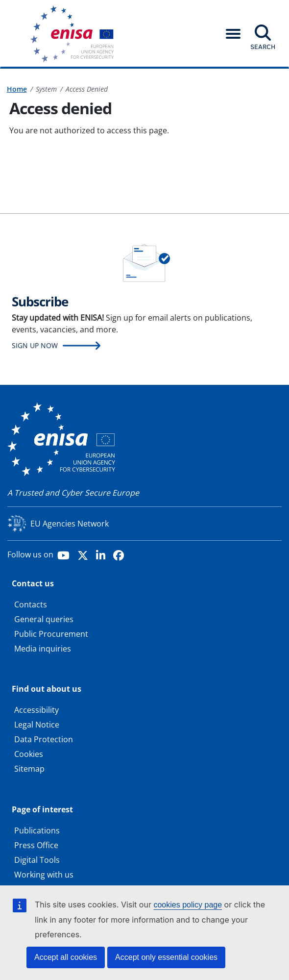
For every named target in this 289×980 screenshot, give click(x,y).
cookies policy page (188, 905)
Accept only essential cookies (166, 957)
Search (263, 47)
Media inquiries (43, 649)
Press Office (36, 845)
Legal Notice (37, 725)
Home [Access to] (17, 89)
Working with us (44, 875)
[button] (233, 34)
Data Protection (44, 739)
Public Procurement (51, 634)
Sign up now (35, 345)
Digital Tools (37, 860)
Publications (37, 830)
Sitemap (29, 769)
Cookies (29, 754)
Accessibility (36, 710)
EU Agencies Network (70, 524)
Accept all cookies (66, 957)
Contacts (31, 604)
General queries (44, 619)
